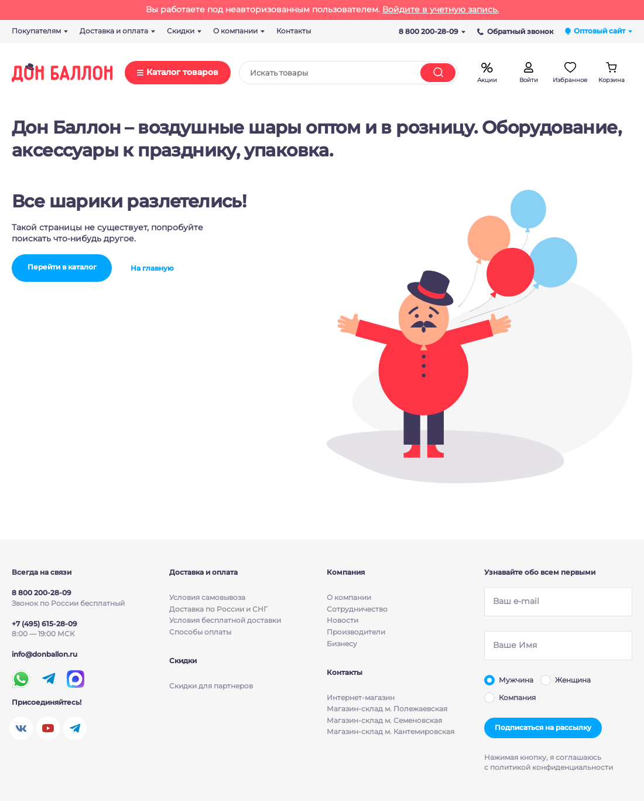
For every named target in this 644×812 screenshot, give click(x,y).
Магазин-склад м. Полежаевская (387, 709)
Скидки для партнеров (211, 686)
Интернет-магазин (361, 697)
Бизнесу (342, 644)
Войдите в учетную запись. (441, 9)
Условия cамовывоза (207, 597)
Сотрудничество (357, 609)
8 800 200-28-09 (432, 31)
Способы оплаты (200, 632)
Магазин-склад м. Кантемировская (390, 732)
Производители (356, 632)
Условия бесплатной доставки (225, 620)
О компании (349, 597)
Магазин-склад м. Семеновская (384, 720)
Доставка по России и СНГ (218, 609)
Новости (342, 620)
